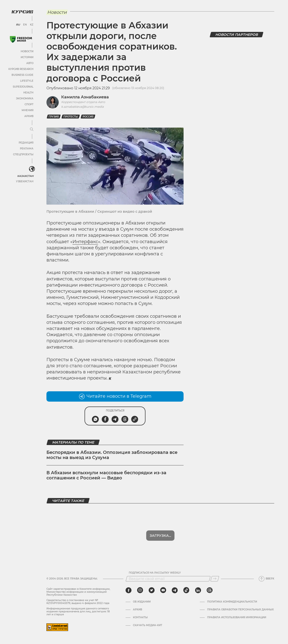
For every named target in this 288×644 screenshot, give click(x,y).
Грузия (54, 117)
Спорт (29, 104)
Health (28, 92)
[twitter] (152, 590)
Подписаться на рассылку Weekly (155, 573)
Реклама (26, 148)
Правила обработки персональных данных (240, 610)
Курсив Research (21, 69)
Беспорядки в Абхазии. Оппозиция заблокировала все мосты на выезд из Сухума (112, 455)
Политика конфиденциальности (232, 602)
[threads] (210, 590)
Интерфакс (85, 242)
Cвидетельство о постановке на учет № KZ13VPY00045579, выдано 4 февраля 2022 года (78, 602)
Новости (27, 51)
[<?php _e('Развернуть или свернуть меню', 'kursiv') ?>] (32, 169)
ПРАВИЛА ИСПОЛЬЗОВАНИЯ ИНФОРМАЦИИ (237, 618)
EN (25, 25)
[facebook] (129, 590)
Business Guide (22, 75)
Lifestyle (27, 81)
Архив (29, 116)
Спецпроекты (23, 154)
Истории (27, 57)
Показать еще (160, 536)
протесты (71, 117)
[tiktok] (186, 590)
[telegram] (175, 590)
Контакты (140, 618)
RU (18, 25)
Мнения (27, 110)
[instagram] (140, 590)
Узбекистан (24, 181)
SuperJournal (23, 86)
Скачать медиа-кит (148, 625)
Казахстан (25, 176)
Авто (30, 63)
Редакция (26, 142)
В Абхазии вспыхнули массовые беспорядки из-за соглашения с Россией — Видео (106, 475)
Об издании (142, 602)
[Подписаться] (215, 579)
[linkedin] (198, 590)
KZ (31, 25)
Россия (88, 117)
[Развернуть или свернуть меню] (31, 129)
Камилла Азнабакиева (85, 97)
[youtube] (163, 590)
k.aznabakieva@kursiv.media (82, 107)
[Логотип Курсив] (22, 12)
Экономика (24, 98)
